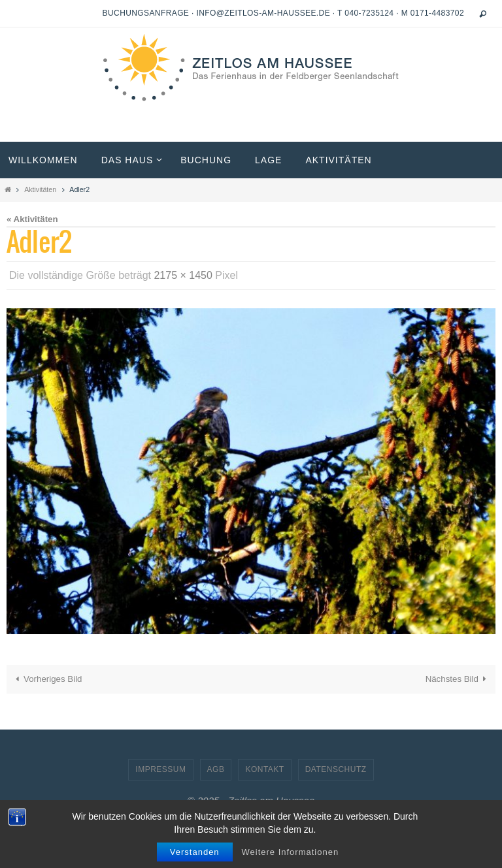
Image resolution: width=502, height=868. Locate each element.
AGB (216, 769)
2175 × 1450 (183, 275)
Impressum (160, 769)
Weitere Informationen (291, 852)
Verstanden (195, 852)
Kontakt (264, 769)
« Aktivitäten (32, 219)
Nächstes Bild (458, 679)
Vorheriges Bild (46, 679)
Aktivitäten (40, 189)
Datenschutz (336, 769)
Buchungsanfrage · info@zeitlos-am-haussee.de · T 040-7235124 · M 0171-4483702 (283, 13)
